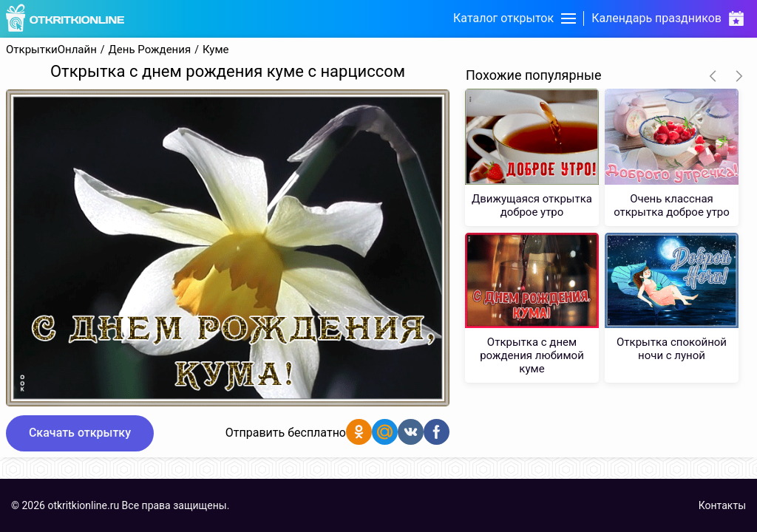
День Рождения (150, 50)
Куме (216, 50)
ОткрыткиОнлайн (51, 50)
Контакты (722, 505)
